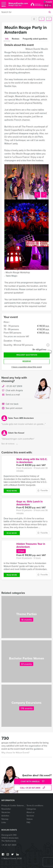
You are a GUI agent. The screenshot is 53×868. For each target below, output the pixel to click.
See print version (12, 408)
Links (4, 822)
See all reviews (10, 444)
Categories (31, 809)
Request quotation (27, 355)
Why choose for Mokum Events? (15, 753)
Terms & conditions (35, 806)
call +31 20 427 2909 (33, 788)
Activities (5, 816)
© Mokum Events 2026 (12, 858)
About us (31, 812)
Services (30, 816)
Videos (30, 819)
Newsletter (6, 809)
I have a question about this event (27, 367)
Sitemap (5, 819)
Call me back (10, 404)
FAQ (28, 822)
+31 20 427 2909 (14, 386)
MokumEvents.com (18, 4)
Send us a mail (11, 395)
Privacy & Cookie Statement (13, 806)
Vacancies (6, 812)
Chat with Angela (12, 391)
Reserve (27, 361)
